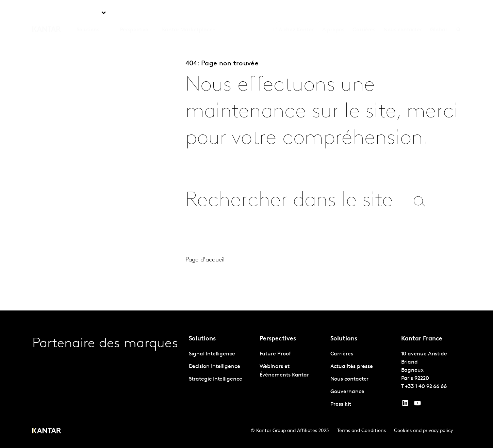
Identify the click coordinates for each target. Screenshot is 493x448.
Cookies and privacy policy (423, 431)
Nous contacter (403, 13)
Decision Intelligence (215, 367)
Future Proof (275, 354)
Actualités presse (352, 367)
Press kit (341, 404)
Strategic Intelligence (216, 379)
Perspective (134, 13)
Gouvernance (347, 392)
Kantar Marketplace (187, 13)
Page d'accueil (205, 268)
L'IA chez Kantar (294, 13)
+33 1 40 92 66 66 (426, 387)
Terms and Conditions (361, 431)
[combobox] (297, 201)
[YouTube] (405, 405)
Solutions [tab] (88, 13)
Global (438, 13)
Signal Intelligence (212, 354)
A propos (333, 13)
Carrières (364, 13)
